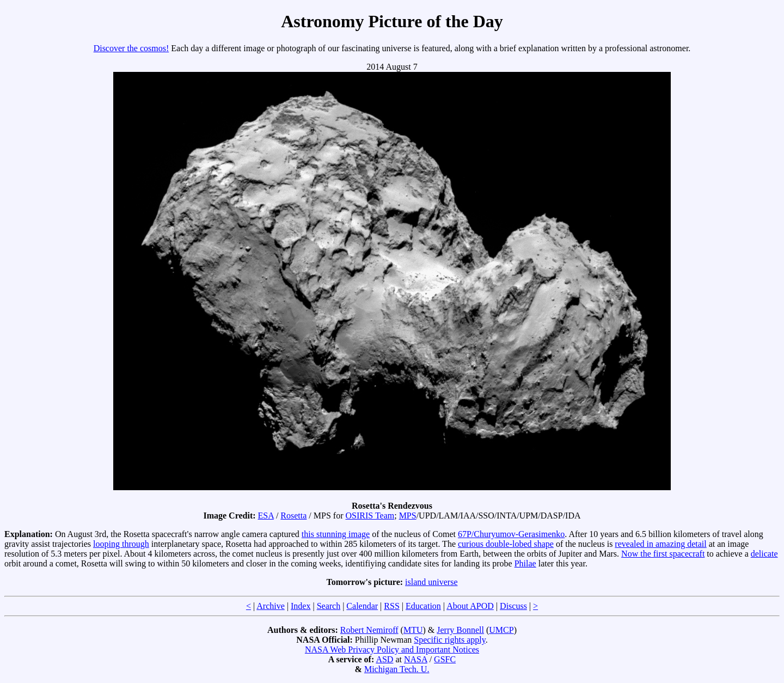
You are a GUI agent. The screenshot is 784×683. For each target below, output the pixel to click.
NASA (416, 659)
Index (301, 606)
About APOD (470, 606)
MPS (408, 516)
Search (329, 606)
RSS (391, 606)
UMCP (501, 630)
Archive (271, 606)
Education (423, 606)
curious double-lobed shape (506, 544)
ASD (384, 659)
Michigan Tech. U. (397, 669)
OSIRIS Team (370, 516)
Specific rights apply (449, 640)
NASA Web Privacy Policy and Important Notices (392, 650)
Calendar (362, 606)
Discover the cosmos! (131, 48)
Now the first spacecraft (663, 554)
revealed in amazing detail (660, 544)
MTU (413, 630)
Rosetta (293, 516)
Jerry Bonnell (460, 630)
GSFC (445, 659)
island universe (431, 582)
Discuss (513, 606)
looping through (121, 544)
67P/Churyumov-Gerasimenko (511, 534)
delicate (764, 554)
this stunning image (336, 534)
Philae (525, 563)
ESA (266, 516)
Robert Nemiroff (369, 630)
